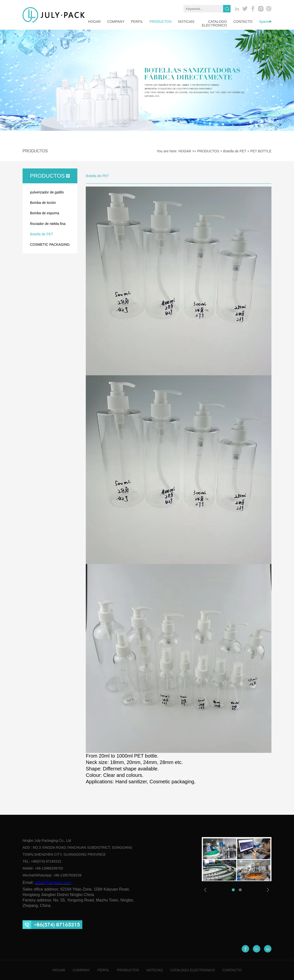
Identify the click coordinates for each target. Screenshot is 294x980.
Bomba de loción (43, 203)
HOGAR (94, 22)
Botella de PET (235, 151)
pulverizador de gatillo (47, 192)
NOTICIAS (186, 22)
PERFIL (137, 22)
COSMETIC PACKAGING (50, 245)
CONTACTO (243, 22)
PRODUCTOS (161, 22)
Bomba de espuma (45, 213)
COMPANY (81, 970)
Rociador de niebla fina (48, 224)
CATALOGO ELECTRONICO (214, 23)
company (116, 22)
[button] (233, 890)
